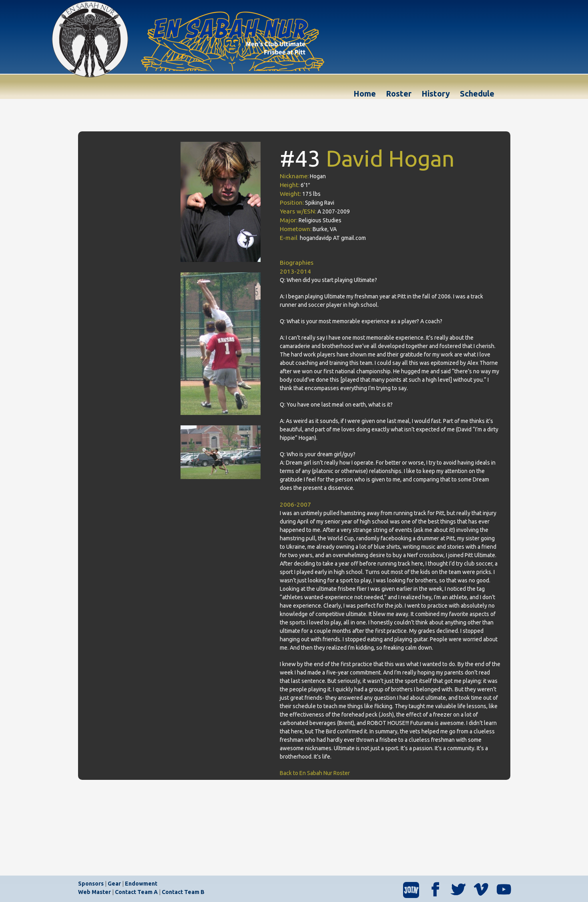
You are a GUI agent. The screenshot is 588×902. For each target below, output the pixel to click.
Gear (114, 884)
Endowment (141, 884)
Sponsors (91, 884)
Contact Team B (183, 892)
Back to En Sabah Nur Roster (315, 773)
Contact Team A (136, 892)
